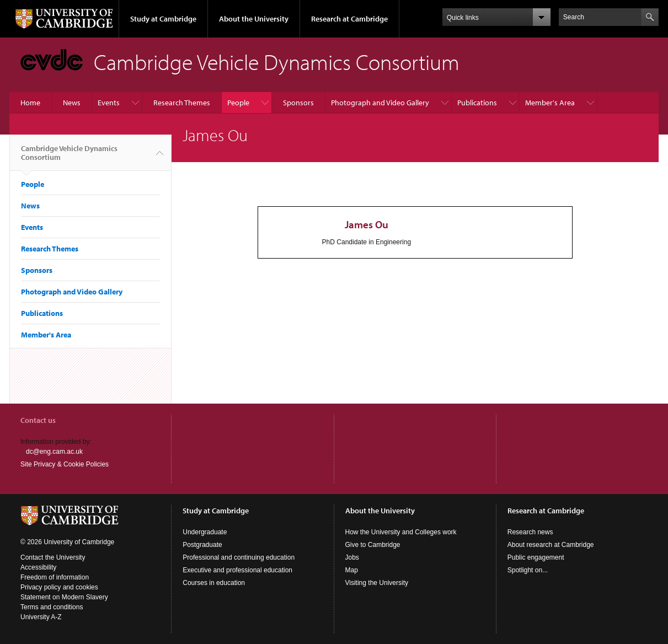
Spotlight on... (528, 570)
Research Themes (182, 103)
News (72, 103)
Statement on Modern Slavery (64, 597)
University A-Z (41, 617)
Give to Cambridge (373, 545)
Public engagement (536, 557)
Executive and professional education (237, 570)
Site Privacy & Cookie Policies (65, 464)
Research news (530, 532)
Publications (477, 103)
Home (30, 103)
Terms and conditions (52, 607)
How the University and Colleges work (401, 532)
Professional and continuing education (239, 557)
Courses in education (214, 583)
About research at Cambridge (551, 545)
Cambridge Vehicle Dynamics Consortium (69, 157)
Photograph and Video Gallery (380, 103)
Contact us (38, 420)
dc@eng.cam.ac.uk (54, 452)
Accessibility (38, 567)
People (238, 103)
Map (352, 570)
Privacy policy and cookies (59, 587)
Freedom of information (55, 577)
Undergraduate (205, 532)
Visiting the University (377, 583)
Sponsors (298, 103)
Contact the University (53, 557)
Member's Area (550, 103)
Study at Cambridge (163, 19)
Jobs (352, 557)
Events (109, 103)
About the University (254, 19)
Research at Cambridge (349, 19)
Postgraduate (202, 545)
